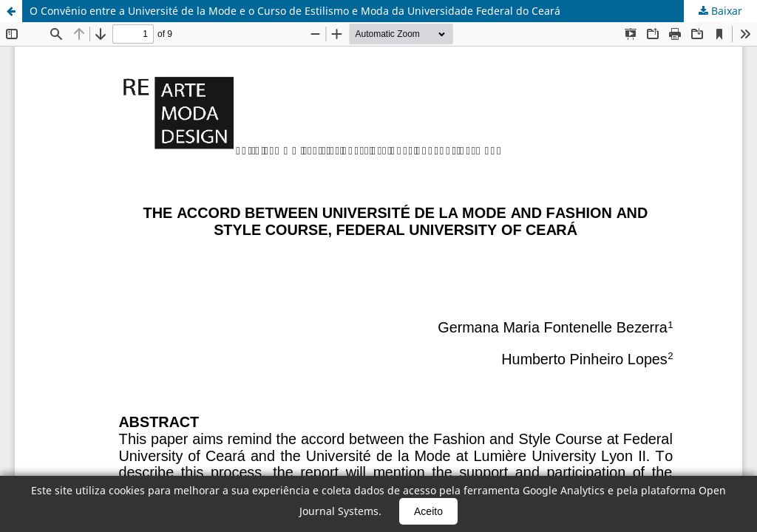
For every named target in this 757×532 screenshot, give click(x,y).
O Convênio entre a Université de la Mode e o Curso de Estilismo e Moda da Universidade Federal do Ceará (295, 11)
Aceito (428, 511)
